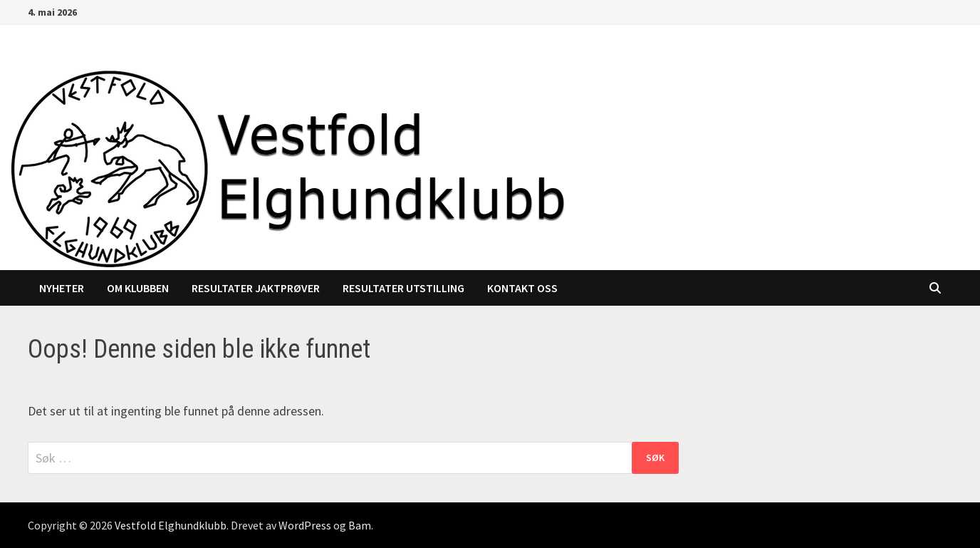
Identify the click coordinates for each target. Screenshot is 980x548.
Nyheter (62, 288)
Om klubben (138, 288)
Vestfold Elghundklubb (171, 525)
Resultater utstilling (403, 288)
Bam (360, 525)
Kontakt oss (522, 288)
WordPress (305, 525)
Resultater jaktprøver (256, 288)
